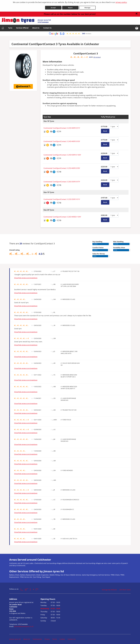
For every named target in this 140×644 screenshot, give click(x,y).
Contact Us (47, 27)
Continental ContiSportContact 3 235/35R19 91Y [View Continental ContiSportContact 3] (62, 198)
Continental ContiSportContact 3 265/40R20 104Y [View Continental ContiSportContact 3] (62, 216)
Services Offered (22, 27)
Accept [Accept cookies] (53, 6)
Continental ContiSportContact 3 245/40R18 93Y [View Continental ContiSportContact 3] (62, 140)
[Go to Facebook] (22, 588)
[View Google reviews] (70, 32)
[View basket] (137, 27)
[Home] (3, 27)
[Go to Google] (27, 588)
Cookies (62, 638)
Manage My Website (109, 589)
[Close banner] (137, 12)
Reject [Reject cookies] (70, 6)
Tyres (10, 27)
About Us (36, 27)
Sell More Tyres (125, 589)
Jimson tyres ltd (15, 638)
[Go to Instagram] (32, 588)
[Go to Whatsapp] (37, 588)
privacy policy (121, 2)
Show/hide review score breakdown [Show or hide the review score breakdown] (26, 277)
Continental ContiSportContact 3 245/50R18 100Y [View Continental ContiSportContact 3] (62, 154)
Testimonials (37, 638)
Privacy (47, 638)
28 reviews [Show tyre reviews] (97, 56)
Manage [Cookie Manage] (87, 6)
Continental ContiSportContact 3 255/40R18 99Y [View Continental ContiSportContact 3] (62, 167)
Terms (55, 638)
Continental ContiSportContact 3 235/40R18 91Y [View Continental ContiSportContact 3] (62, 127)
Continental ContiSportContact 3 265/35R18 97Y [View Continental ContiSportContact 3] (62, 180)
